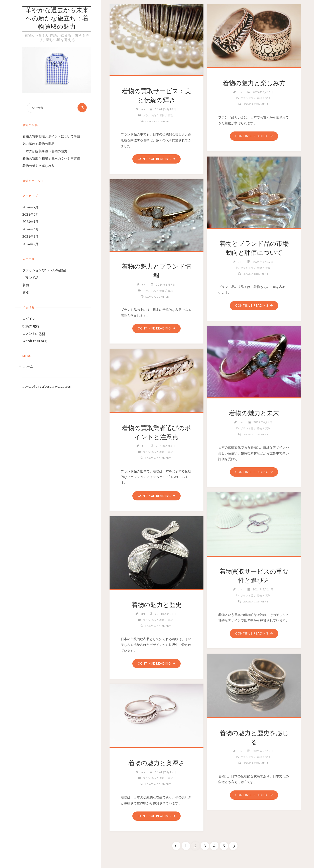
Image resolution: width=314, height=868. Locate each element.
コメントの (34, 334)
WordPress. (63, 387)
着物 (26, 285)
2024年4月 (31, 229)
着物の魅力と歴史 (157, 605)
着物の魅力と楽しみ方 (38, 166)
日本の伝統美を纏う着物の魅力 (45, 152)
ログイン (29, 319)
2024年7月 (30, 207)
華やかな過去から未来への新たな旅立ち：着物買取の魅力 (57, 19)
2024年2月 (30, 244)
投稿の (31, 327)
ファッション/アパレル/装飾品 (44, 271)
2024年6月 (31, 215)
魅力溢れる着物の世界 (38, 144)
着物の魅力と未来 (254, 413)
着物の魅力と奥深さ (156, 763)
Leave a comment (158, 121)
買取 (26, 293)
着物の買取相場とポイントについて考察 (51, 137)
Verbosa (45, 387)
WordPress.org (34, 341)
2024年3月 (30, 237)
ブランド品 (30, 278)
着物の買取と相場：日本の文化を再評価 (51, 159)
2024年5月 (30, 222)
